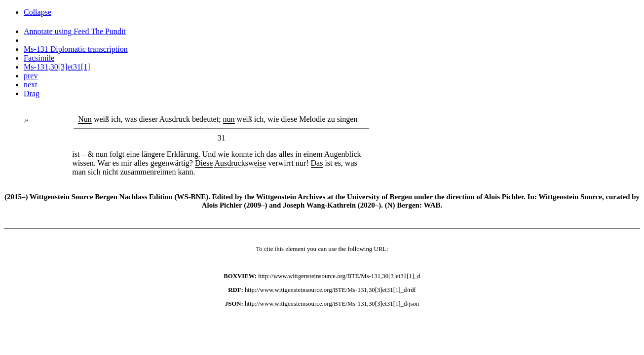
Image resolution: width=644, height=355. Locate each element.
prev (31, 76)
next (31, 85)
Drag (32, 93)
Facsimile (39, 58)
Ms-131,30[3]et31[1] (57, 67)
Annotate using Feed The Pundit (75, 31)
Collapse (38, 12)
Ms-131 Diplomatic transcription (76, 49)
